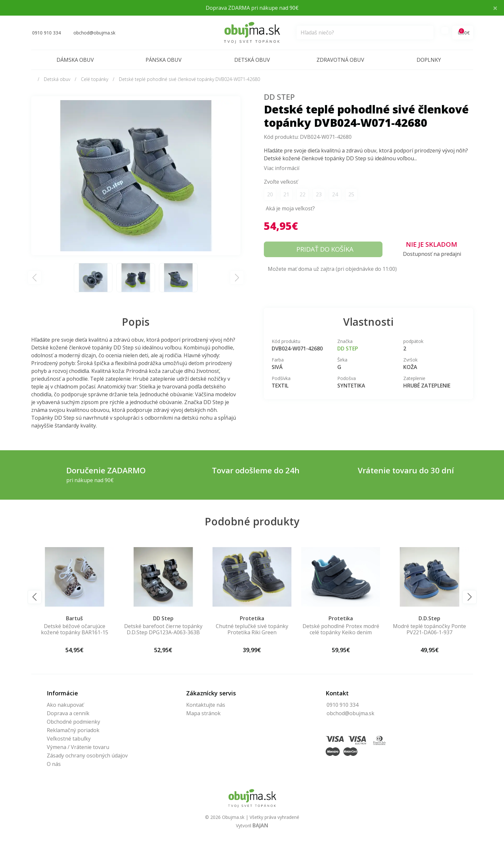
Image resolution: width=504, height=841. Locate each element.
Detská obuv (252, 60)
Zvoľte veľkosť (281, 182)
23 (319, 194)
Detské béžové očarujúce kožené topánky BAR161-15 (75, 629)
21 (286, 194)
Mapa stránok (203, 713)
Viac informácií (282, 168)
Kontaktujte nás (206, 705)
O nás (54, 764)
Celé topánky (95, 79)
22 (303, 194)
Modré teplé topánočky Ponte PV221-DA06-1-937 (429, 629)
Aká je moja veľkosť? (290, 208)
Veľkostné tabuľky (69, 739)
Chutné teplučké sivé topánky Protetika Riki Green (252, 629)
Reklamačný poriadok (73, 730)
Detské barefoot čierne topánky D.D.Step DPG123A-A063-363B (163, 629)
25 (351, 194)
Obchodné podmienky (73, 722)
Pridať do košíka (325, 249)
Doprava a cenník (68, 713)
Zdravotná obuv (340, 60)
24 (335, 194)
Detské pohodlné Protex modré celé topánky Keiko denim (341, 629)
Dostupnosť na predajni (432, 254)
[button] (35, 597)
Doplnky (429, 60)
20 (270, 194)
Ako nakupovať (65, 705)
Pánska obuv (164, 60)
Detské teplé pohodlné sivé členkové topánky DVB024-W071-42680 (189, 79)
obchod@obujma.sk (350, 713)
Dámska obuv (75, 60)
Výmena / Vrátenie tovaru (78, 747)
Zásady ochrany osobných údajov (87, 756)
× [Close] (495, 8)
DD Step (279, 97)
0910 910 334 (342, 705)
